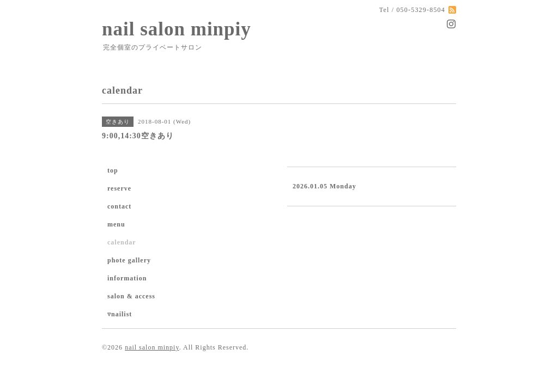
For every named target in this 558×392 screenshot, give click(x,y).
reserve (119, 188)
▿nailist (120, 314)
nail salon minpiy (177, 29)
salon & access (131, 296)
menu (116, 224)
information (127, 278)
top (113, 170)
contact (119, 206)
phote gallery (129, 260)
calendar (122, 242)
